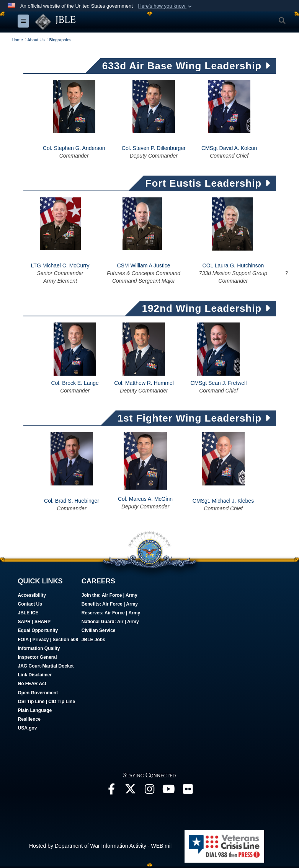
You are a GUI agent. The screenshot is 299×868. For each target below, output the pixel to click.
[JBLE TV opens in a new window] (169, 792)
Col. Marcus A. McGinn (145, 500)
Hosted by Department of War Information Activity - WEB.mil (100, 847)
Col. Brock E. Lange (75, 384)
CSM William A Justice (143, 266)
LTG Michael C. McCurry (60, 266)
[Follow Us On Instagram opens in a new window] (150, 792)
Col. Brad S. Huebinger (72, 502)
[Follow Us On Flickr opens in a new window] (188, 792)
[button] (166, 6)
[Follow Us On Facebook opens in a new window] (111, 792)
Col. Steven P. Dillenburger (154, 149)
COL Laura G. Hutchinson (233, 266)
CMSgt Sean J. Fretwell (218, 384)
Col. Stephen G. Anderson (74, 149)
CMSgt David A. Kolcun (229, 149)
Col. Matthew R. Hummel (144, 384)
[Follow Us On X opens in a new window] (131, 792)
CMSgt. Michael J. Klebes (223, 502)
